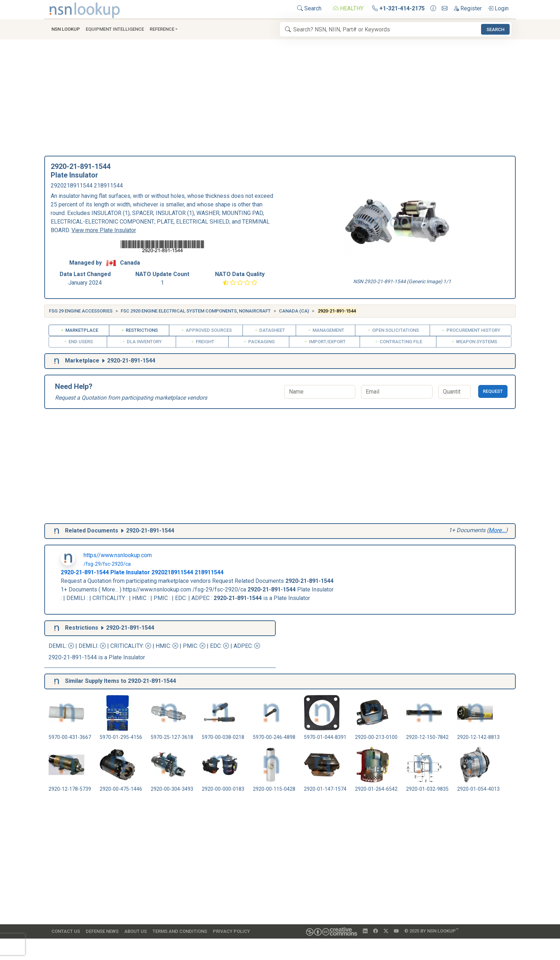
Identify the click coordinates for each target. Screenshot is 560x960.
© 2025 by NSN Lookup (431, 931)
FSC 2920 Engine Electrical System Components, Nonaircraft (196, 311)
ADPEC (243, 646)
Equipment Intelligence (115, 29)
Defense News (102, 931)
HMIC (163, 646)
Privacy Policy (231, 931)
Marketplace (79, 330)
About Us (136, 931)
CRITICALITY (127, 646)
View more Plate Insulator (104, 230)
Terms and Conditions (180, 931)
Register (467, 8)
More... (497, 530)
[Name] (320, 392)
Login (498, 8)
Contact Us (66, 931)
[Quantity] (455, 392)
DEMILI (88, 646)
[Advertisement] (280, 100)
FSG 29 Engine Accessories (81, 311)
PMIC (190, 646)
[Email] (397, 392)
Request (493, 391)
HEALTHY (348, 8)
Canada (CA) (294, 311)
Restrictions (139, 330)
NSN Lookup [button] (66, 29)
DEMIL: (62, 646)
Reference (162, 29)
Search (309, 8)
